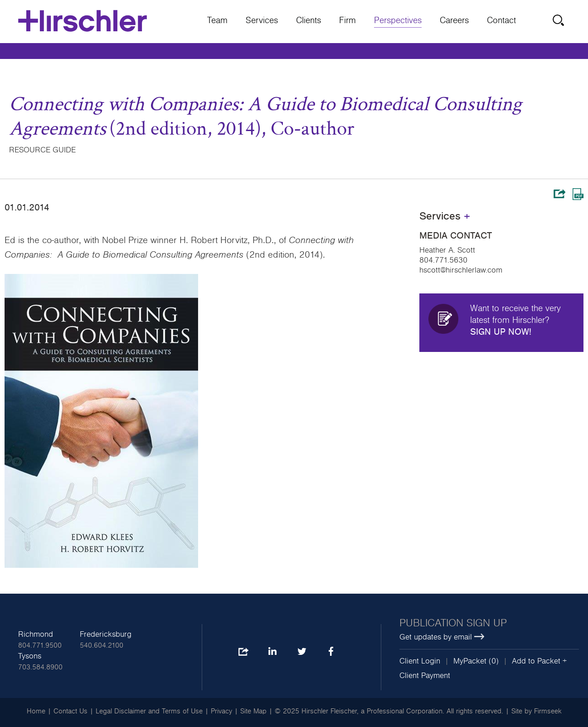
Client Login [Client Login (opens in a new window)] (420, 661)
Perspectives (398, 20)
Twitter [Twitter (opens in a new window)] (302, 652)
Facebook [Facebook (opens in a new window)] (331, 652)
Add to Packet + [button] (539, 661)
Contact (501, 20)
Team (217, 20)
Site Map (253, 711)
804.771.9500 (40, 645)
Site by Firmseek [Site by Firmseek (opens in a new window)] (537, 711)
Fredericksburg (106, 634)
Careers (454, 20)
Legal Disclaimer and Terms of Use (149, 711)
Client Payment (425, 676)
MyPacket (470, 661)
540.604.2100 (102, 645)
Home (36, 711)
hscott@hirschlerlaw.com (461, 270)
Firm (347, 20)
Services (262, 20)
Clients (309, 20)
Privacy (221, 711)
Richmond (36, 634)
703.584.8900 (40, 667)
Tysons (30, 656)
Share (559, 194)
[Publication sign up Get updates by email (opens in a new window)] (489, 630)
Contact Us (70, 711)
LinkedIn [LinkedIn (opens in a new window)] (272, 652)
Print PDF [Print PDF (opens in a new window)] (578, 194)
